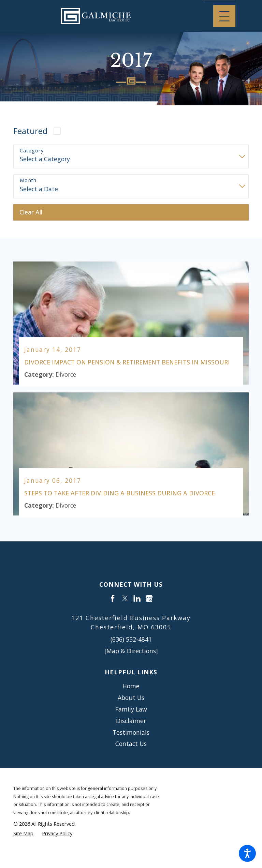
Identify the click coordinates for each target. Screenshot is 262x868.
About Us (131, 698)
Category (32, 151)
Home (131, 686)
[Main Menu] (224, 16)
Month (28, 181)
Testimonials (131, 732)
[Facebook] (113, 599)
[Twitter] (125, 599)
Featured (30, 131)
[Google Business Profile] (149, 599)
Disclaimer (131, 721)
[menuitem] (131, 687)
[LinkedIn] (137, 599)
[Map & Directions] (131, 651)
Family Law (131, 709)
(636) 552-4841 (131, 640)
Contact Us (131, 744)
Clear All (31, 212)
